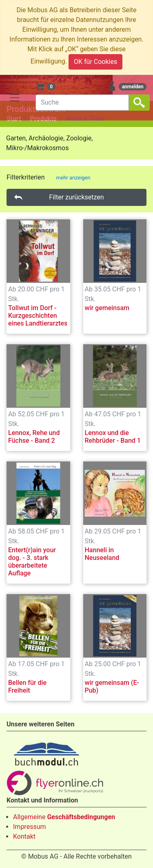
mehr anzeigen (73, 178)
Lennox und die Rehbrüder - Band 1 (113, 437)
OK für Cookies (95, 62)
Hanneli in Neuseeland (102, 554)
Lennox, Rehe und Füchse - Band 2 (34, 437)
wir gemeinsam (107, 308)
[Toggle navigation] (15, 98)
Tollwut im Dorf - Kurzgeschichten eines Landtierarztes (38, 316)
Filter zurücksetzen (76, 197)
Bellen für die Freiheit (27, 687)
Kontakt (24, 836)
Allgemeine (64, 817)
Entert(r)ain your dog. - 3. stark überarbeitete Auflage (32, 562)
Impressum (30, 827)
